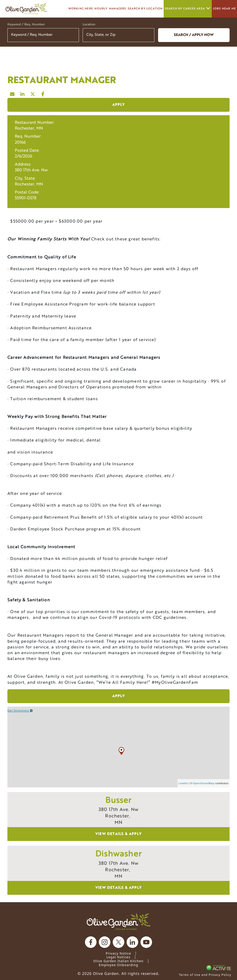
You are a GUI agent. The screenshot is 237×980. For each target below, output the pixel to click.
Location (89, 25)
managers (118, 9)
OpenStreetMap (204, 783)
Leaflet (183, 783)
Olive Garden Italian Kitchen (118, 961)
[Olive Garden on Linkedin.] (132, 942)
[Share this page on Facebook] (43, 93)
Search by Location (145, 9)
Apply (119, 105)
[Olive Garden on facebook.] (91, 942)
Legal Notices (118, 957)
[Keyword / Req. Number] (43, 35)
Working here (81, 9)
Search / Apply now (194, 35)
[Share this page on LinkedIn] (23, 93)
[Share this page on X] (33, 93)
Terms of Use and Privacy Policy (205, 975)
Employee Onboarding (118, 965)
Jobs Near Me (224, 9)
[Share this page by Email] (12, 93)
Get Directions (20, 711)
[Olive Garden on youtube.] (146, 942)
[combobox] (118, 35)
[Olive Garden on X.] (118, 942)
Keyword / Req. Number (26, 25)
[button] (148, 35)
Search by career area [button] (188, 9)
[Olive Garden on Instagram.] (105, 942)
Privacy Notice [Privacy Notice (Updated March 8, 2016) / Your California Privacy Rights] (118, 953)
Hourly (101, 9)
